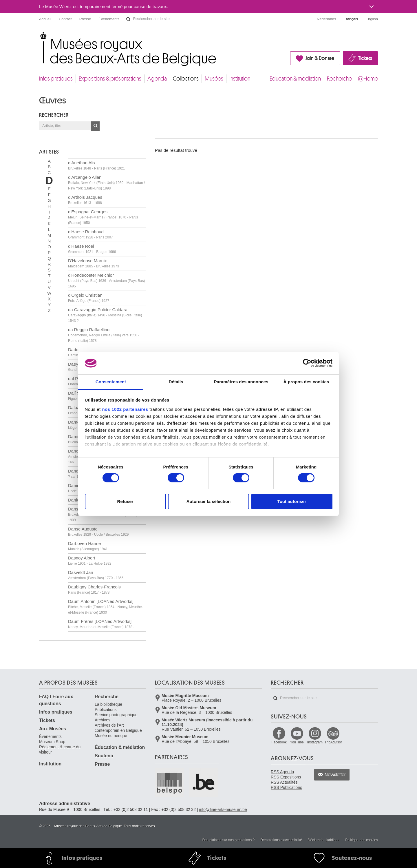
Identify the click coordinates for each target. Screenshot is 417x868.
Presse (85, 19)
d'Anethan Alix (96, 165)
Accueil (45, 19)
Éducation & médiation (295, 79)
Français (351, 19)
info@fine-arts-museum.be (223, 809)
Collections (186, 79)
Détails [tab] (176, 382)
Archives (103, 720)
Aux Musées (53, 729)
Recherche (339, 79)
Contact (65, 19)
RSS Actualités (284, 782)
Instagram (315, 742)
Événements (109, 19)
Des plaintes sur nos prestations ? (228, 840)
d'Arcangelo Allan (106, 183)
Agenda (157, 79)
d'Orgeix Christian (89, 298)
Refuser (125, 501)
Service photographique (116, 715)
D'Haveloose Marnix (94, 263)
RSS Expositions (286, 777)
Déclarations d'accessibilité (281, 840)
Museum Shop (52, 742)
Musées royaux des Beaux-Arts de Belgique (40, 38)
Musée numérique (111, 736)
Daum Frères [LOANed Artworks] (101, 624)
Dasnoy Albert (90, 560)
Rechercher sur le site (128, 19)
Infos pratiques (56, 79)
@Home (368, 79)
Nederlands (327, 19)
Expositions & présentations (110, 79)
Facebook (279, 742)
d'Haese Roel (92, 249)
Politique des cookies (362, 840)
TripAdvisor (333, 742)
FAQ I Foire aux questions (56, 700)
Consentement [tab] (111, 382)
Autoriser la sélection (209, 501)
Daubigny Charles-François (94, 589)
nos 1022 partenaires (125, 409)
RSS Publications (286, 787)
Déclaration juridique (324, 840)
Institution (240, 79)
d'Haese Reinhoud (90, 234)
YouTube (297, 742)
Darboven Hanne (88, 546)
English (372, 19)
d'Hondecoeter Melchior (106, 280)
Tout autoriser (292, 501)
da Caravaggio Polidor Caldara (105, 315)
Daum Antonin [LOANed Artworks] (106, 607)
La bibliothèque (108, 704)
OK (95, 126)
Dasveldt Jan (96, 575)
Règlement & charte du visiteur (60, 750)
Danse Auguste (98, 531)
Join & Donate (320, 58)
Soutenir (104, 756)
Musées (214, 79)
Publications (106, 710)
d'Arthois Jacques (85, 200)
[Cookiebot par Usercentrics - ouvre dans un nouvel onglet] (307, 363)
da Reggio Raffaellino (104, 335)
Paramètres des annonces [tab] (241, 382)
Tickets (365, 58)
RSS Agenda (282, 772)
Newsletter (335, 775)
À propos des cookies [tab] (306, 382)
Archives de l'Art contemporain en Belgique (118, 728)
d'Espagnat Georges (103, 217)
